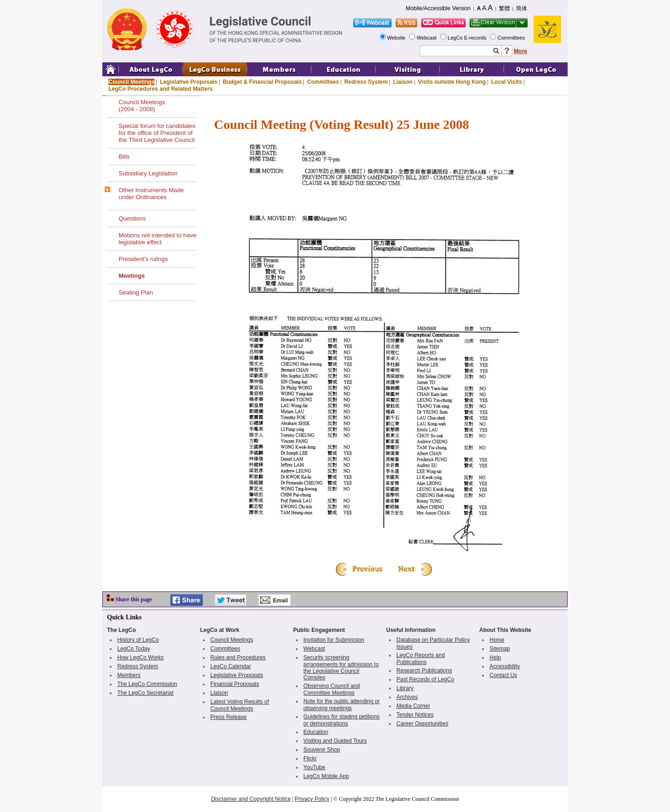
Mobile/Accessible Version (438, 8)
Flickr (310, 758)
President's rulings (143, 259)
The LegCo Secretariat (145, 693)
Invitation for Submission (334, 640)
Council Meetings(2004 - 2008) (142, 106)
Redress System (366, 82)
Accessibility (505, 666)
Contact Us (503, 675)
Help (495, 658)
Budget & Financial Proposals (262, 82)
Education (316, 732)
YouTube (314, 767)
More (520, 51)
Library (405, 688)
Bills (124, 157)
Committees (512, 38)
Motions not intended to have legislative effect (157, 239)
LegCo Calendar (231, 666)
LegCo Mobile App (326, 776)
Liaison (403, 82)
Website (397, 38)
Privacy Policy (312, 799)
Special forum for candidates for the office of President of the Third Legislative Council (157, 133)
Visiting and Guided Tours (335, 741)
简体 (522, 8)
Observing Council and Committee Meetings (332, 689)
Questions (132, 218)
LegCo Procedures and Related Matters (161, 89)
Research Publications (424, 671)
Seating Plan (136, 292)
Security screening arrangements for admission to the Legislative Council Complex (341, 668)
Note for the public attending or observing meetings (342, 705)
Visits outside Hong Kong (452, 82)
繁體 (504, 8)
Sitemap (500, 649)
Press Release (228, 717)
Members (129, 675)
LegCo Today (134, 649)
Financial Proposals (235, 684)
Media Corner (413, 706)
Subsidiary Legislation (148, 173)
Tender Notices (415, 715)
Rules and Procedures (238, 658)
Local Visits (506, 82)
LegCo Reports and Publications (421, 659)
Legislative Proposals (189, 82)
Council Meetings (131, 82)
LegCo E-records (468, 38)
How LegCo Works (141, 658)
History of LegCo (138, 640)
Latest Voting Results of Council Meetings (240, 705)
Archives (407, 697)
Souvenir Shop (322, 750)
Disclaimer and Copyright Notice (251, 799)
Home (497, 640)
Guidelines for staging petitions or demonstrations (342, 720)
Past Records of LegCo (425, 679)
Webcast (427, 38)
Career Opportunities (422, 724)
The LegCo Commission (147, 684)
